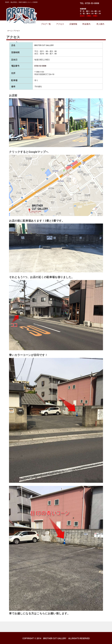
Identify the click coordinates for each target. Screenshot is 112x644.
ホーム (10, 31)
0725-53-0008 (40, 66)
